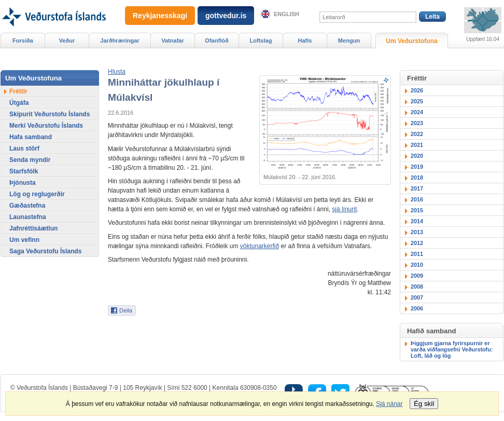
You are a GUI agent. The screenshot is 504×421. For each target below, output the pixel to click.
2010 (417, 265)
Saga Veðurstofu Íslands (45, 251)
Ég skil (424, 404)
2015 (417, 210)
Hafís (305, 40)
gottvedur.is (226, 16)
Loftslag (261, 40)
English (286, 14)
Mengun (349, 40)
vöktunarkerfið (260, 246)
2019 (417, 167)
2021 (417, 145)
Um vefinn (24, 240)
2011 (417, 254)
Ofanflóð (216, 40)
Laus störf (24, 148)
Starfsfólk (24, 171)
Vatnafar (173, 40)
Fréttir (18, 91)
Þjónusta (23, 183)
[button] (117, 72)
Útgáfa (19, 103)
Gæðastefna (27, 206)
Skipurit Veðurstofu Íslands (50, 114)
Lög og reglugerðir (37, 194)
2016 (417, 199)
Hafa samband (31, 137)
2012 (417, 243)
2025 (417, 101)
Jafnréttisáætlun (33, 228)
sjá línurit (344, 209)
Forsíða (23, 40)
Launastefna (28, 217)
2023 (417, 123)
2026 (417, 90)
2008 (417, 287)
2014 (417, 221)
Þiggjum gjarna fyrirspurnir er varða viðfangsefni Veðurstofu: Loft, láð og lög (452, 349)
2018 (417, 178)
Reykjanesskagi (160, 16)
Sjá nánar (389, 404)
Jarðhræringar (120, 40)
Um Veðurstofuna (411, 41)
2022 (417, 134)
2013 (417, 232)
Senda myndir (30, 160)
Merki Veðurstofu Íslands (46, 126)
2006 (417, 308)
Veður (67, 40)
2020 (417, 156)
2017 (417, 188)
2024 (417, 112)
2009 (417, 276)
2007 (417, 297)
